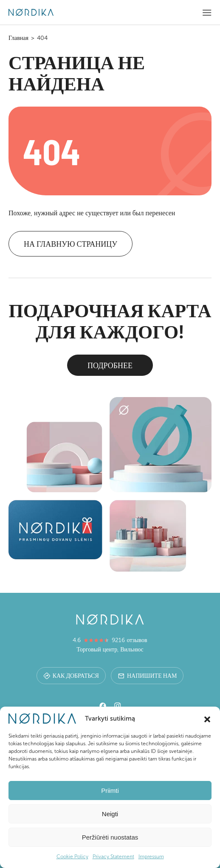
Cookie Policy (72, 857)
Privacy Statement (113, 857)
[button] (207, 719)
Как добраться (71, 675)
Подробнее (110, 365)
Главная (18, 38)
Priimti (110, 790)
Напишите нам (147, 675)
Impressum (151, 857)
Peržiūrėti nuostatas (110, 837)
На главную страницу (71, 244)
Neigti (110, 814)
